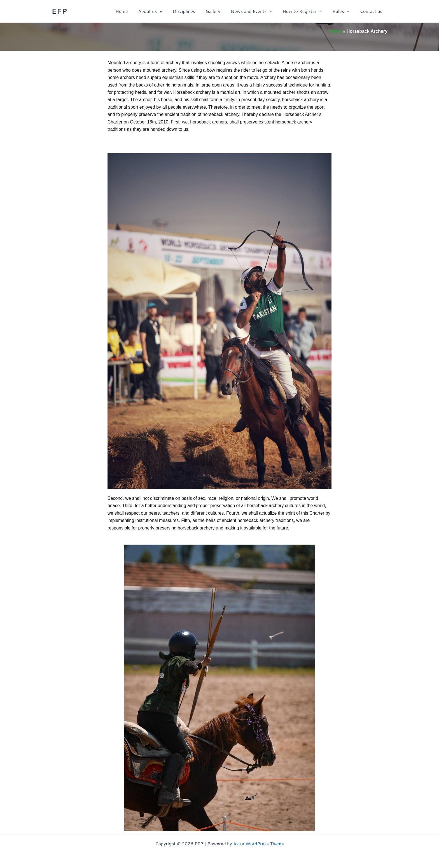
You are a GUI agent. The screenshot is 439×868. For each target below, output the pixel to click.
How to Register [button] (306, 11)
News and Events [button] (257, 11)
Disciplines (192, 11)
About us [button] (160, 11)
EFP (59, 11)
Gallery (220, 11)
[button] (169, 11)
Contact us (372, 11)
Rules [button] (343, 11)
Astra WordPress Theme (259, 844)
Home (133, 11)
